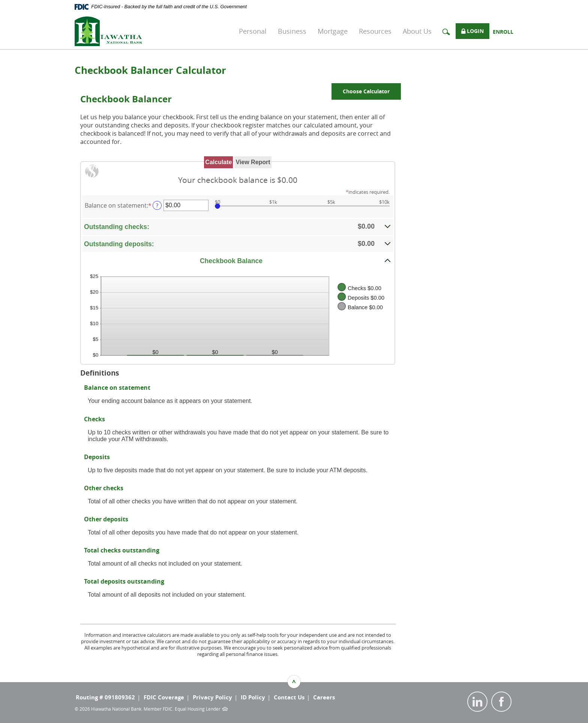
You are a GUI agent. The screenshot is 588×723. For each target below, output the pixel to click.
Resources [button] (375, 31)
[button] (238, 226)
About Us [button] (417, 31)
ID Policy (253, 697)
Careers (324, 697)
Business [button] (292, 31)
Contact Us (289, 697)
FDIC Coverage (164, 697)
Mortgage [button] (333, 31)
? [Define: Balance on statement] (157, 205)
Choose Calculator (366, 91)
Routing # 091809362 (105, 697)
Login (472, 31)
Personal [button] (253, 31)
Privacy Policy (212, 697)
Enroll (503, 32)
